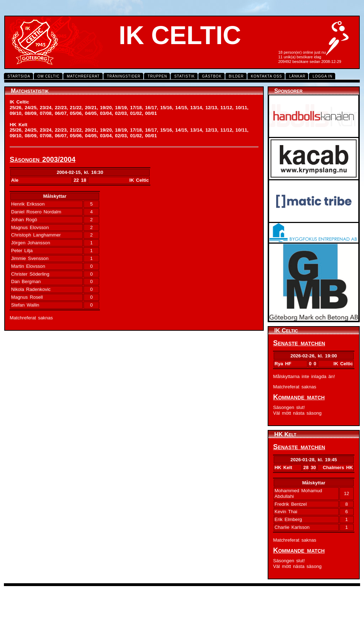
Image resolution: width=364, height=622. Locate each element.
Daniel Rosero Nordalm (36, 212)
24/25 (31, 108)
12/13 (211, 108)
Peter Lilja (22, 251)
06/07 (61, 113)
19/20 (106, 108)
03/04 (106, 113)
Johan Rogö (24, 220)
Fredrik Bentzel (291, 504)
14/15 (181, 108)
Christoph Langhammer (36, 235)
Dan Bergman (26, 281)
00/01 (151, 113)
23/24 (46, 108)
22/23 (61, 108)
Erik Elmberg (288, 519)
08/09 (31, 113)
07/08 (46, 113)
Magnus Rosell (27, 297)
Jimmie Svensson (30, 258)
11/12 (226, 108)
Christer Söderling (30, 274)
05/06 (76, 113)
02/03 (121, 113)
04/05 (91, 113)
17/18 (136, 108)
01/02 (136, 113)
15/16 (166, 108)
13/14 (196, 108)
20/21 (91, 108)
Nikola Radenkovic (31, 289)
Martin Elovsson (28, 266)
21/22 (76, 108)
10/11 (241, 108)
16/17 (151, 108)
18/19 (121, 108)
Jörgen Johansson (31, 243)
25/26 (15, 108)
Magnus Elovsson (30, 227)
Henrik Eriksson (28, 204)
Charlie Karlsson (292, 527)
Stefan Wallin (25, 305)
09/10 (15, 113)
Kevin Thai (286, 512)
